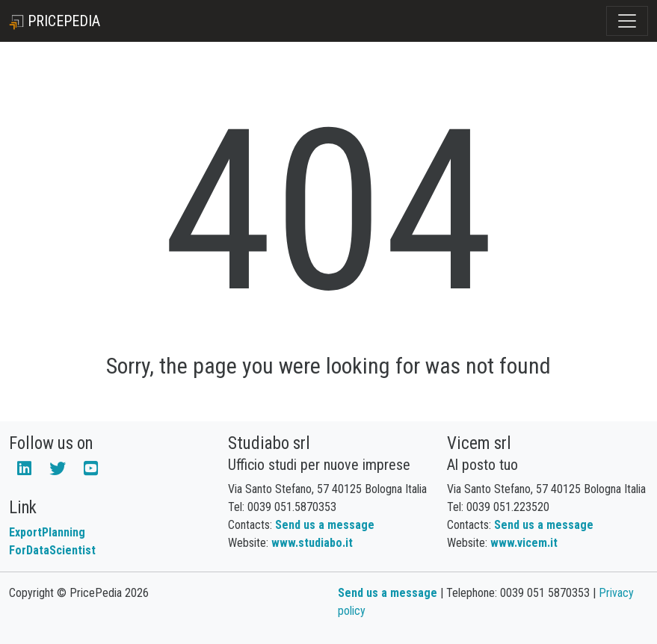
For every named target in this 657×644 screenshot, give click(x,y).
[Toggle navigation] (627, 21)
